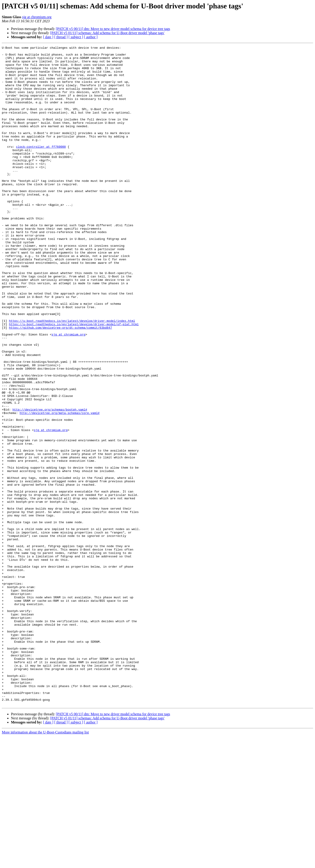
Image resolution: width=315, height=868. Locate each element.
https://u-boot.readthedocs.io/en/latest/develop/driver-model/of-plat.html (74, 380)
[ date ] (48, 37)
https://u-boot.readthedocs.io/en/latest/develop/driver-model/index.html (72, 376)
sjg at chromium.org (37, 17)
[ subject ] (76, 37)
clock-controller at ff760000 (41, 167)
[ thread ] (61, 37)
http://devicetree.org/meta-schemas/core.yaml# (60, 487)
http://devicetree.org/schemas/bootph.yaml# (50, 482)
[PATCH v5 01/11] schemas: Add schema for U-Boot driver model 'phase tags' (107, 33)
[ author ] (91, 37)
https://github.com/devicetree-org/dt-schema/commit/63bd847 (60, 384)
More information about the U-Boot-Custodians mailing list (45, 864)
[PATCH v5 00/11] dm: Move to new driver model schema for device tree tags (113, 29)
